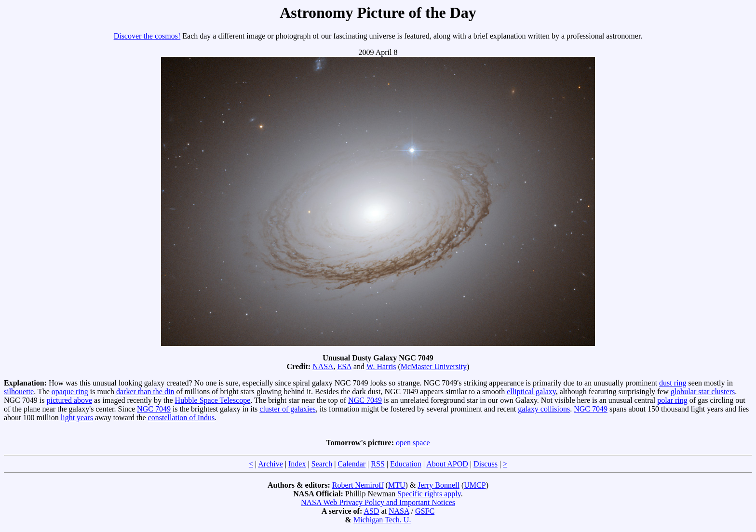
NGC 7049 (365, 400)
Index (297, 464)
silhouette (19, 392)
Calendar (351, 464)
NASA (323, 366)
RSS (378, 464)
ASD (371, 511)
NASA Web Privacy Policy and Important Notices (378, 502)
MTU (397, 485)
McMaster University (434, 366)
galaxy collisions (544, 409)
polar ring (672, 400)
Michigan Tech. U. (382, 520)
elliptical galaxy (531, 392)
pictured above (69, 400)
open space (413, 443)
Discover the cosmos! (147, 36)
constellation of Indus (182, 418)
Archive (270, 464)
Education (406, 464)
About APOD (447, 464)
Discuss (486, 464)
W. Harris (381, 366)
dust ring (673, 383)
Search (322, 464)
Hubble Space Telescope (213, 400)
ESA (344, 366)
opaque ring (70, 392)
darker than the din (145, 392)
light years (77, 418)
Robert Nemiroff (358, 485)
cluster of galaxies (287, 409)
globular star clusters (703, 392)
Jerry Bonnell (439, 485)
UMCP (475, 485)
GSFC (425, 511)
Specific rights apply (429, 494)
